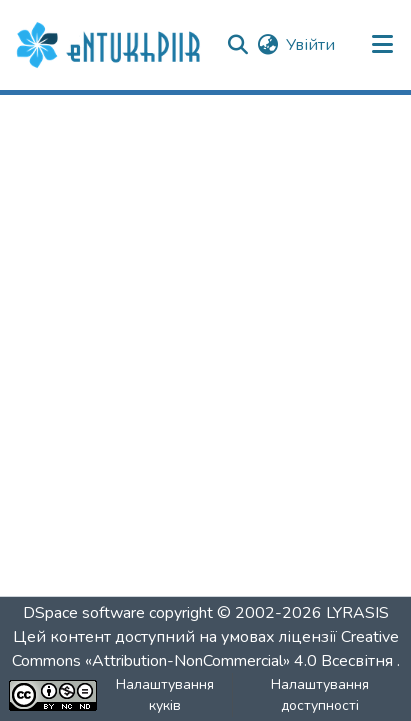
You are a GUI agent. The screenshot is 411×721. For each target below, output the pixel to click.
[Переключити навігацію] (383, 45)
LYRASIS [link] (357, 613)
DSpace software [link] (84, 613)
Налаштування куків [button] (165, 695)
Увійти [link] (310, 45)
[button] (111, 45)
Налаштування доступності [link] (320, 695)
